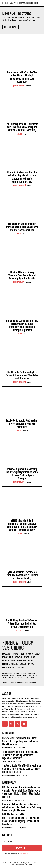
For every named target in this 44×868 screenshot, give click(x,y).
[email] (22, 841)
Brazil (19, 234)
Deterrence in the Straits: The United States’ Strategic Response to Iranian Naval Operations (22, 77)
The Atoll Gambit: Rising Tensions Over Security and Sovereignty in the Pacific (22, 275)
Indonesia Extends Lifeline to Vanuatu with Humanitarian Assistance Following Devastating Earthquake (22, 807)
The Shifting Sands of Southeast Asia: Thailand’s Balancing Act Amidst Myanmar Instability (22, 127)
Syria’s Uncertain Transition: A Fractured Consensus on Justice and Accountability (22, 575)
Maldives (19, 630)
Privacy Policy (24, 854)
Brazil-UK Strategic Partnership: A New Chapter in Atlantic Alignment (22, 424)
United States (19, 86)
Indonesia (6, 814)
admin (28, 86)
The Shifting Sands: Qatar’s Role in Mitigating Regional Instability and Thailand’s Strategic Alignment (22, 325)
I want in (22, 848)
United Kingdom (19, 185)
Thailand (19, 134)
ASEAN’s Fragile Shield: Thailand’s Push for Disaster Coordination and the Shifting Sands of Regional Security (22, 525)
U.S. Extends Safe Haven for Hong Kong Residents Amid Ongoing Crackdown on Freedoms (21, 821)
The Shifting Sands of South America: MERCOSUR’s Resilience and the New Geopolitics (22, 227)
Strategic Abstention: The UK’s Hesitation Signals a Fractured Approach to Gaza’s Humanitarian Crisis (22, 177)
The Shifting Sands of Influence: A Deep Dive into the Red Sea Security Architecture (22, 624)
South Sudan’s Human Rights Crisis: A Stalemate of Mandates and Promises (22, 375)
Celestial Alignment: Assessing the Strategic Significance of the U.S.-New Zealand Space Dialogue (22, 474)
